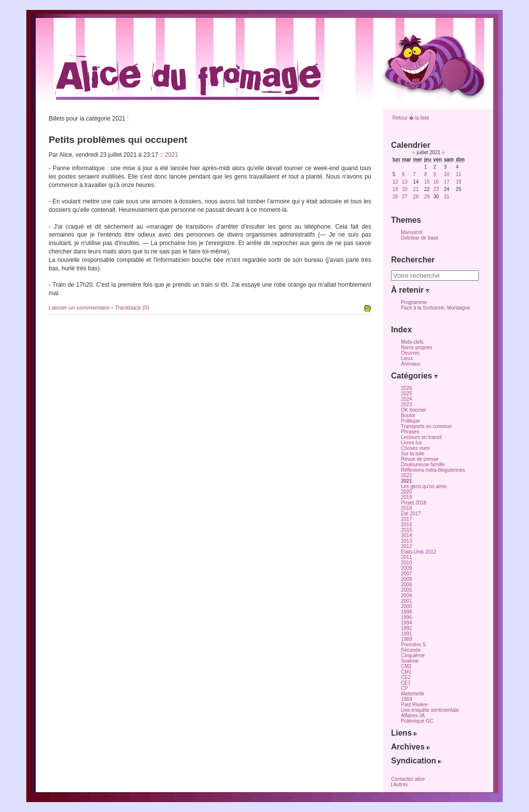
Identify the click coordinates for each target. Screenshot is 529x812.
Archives (411, 747)
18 (458, 182)
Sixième (410, 661)
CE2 (406, 677)
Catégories (414, 376)
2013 (406, 541)
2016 (406, 525)
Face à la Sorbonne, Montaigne (436, 308)
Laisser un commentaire (80, 308)
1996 (406, 617)
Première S (413, 645)
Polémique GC (417, 721)
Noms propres (417, 347)
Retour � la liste (411, 118)
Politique (410, 421)
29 (427, 197)
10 (446, 174)
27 (405, 197)
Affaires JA (413, 716)
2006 (406, 585)
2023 (406, 405)
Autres (401, 784)
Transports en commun (426, 426)
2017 (406, 519)
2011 (406, 557)
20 (405, 189)
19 (395, 189)
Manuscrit (412, 232)
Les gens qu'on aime (424, 486)
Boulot (408, 415)
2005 (406, 590)
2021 (171, 155)
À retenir (410, 290)
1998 (406, 612)
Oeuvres (410, 353)
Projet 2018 (414, 503)
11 (458, 174)
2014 (406, 535)
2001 (406, 601)
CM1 (406, 672)
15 (427, 182)
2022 (406, 475)
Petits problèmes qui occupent (118, 140)
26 (395, 197)
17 (446, 182)
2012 (406, 546)
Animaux (411, 364)
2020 (406, 492)
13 (405, 182)
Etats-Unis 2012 (419, 552)
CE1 (406, 683)
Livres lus (411, 443)
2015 (406, 530)
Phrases (410, 432)
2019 (406, 497)
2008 (406, 579)
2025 (406, 394)
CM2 (406, 666)
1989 (406, 639)
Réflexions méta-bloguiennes (433, 470)
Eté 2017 (411, 514)
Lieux (407, 358)
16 (436, 182)
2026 (406, 388)
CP (404, 688)
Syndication (416, 761)
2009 (406, 568)
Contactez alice (408, 779)
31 (446, 197)
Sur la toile (413, 454)
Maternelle (413, 694)
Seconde (411, 650)
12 (395, 182)
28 (416, 197)
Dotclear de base (420, 238)
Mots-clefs (412, 342)
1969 (406, 699)
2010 (406, 563)
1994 (406, 623)
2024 (406, 399)
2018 (406, 508)
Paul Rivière (414, 705)
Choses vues (415, 448)
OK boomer (414, 410)
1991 (406, 634)
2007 (406, 574)
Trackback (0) (132, 308)
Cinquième (413, 656)
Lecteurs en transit (421, 437)
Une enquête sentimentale (430, 710)
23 (436, 189)
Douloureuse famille (423, 465)
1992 (406, 628)
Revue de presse (420, 459)
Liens (404, 733)
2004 (406, 595)
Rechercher (413, 260)
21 (416, 189)
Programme (414, 302)
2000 (406, 606)
